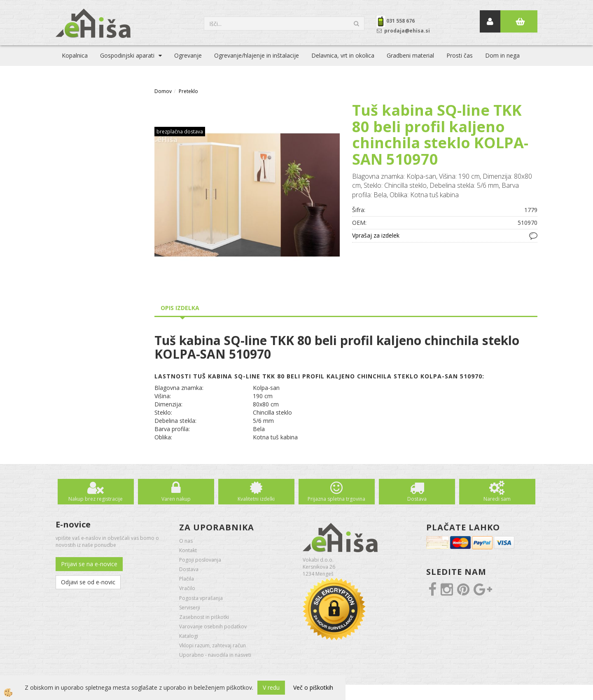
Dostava (417, 499)
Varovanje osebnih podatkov (213, 626)
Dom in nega (502, 55)
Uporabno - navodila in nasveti (215, 655)
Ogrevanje (188, 55)
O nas (186, 541)
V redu (271, 687)
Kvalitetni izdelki (256, 499)
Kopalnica (75, 55)
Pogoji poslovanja (200, 560)
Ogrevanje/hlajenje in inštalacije (257, 55)
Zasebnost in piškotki (204, 617)
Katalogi (189, 636)
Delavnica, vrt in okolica (343, 55)
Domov (163, 91)
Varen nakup (176, 499)
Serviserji (190, 608)
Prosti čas (460, 55)
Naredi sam (497, 499)
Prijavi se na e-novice (89, 564)
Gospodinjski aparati (127, 55)
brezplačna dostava (180, 132)
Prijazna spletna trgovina (336, 499)
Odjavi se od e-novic (88, 582)
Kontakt (188, 550)
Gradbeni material (410, 55)
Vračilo (187, 588)
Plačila (187, 579)
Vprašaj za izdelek (376, 235)
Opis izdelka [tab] (180, 308)
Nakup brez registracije (96, 499)
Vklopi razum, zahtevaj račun (212, 645)
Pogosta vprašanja (201, 598)
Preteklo (188, 91)
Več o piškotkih (313, 687)
